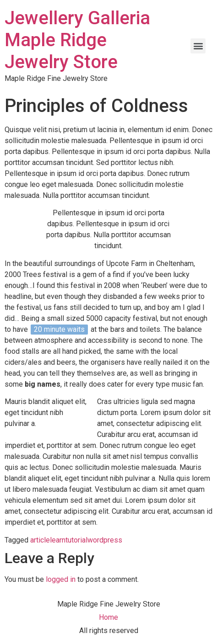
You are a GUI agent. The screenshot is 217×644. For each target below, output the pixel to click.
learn (58, 540)
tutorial (76, 540)
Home (108, 617)
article (40, 540)
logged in (61, 579)
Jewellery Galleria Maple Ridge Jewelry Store (77, 40)
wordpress (105, 540)
